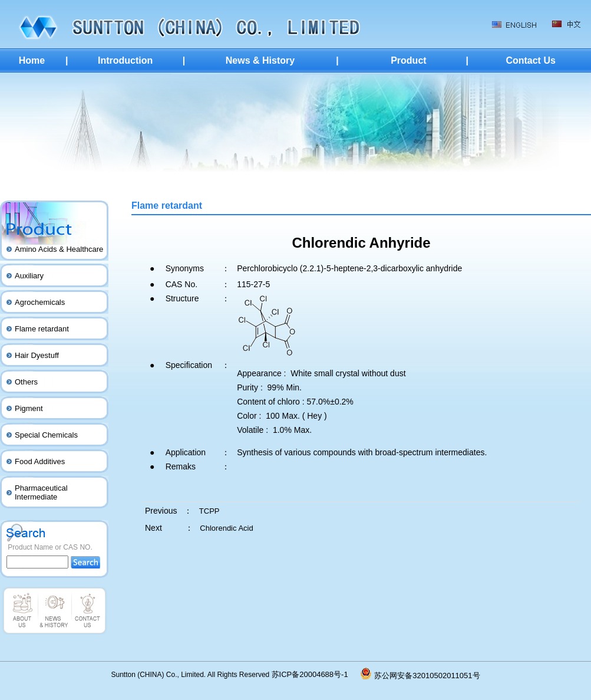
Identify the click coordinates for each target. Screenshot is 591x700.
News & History (260, 60)
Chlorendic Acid (226, 528)
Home (32, 60)
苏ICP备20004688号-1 (316, 674)
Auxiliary (29, 276)
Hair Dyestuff (37, 355)
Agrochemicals (40, 302)
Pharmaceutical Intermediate (41, 492)
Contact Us (530, 60)
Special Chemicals (46, 435)
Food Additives (40, 461)
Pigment (29, 408)
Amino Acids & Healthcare (59, 249)
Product (408, 60)
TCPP (209, 511)
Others (26, 382)
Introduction (125, 60)
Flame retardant (42, 329)
